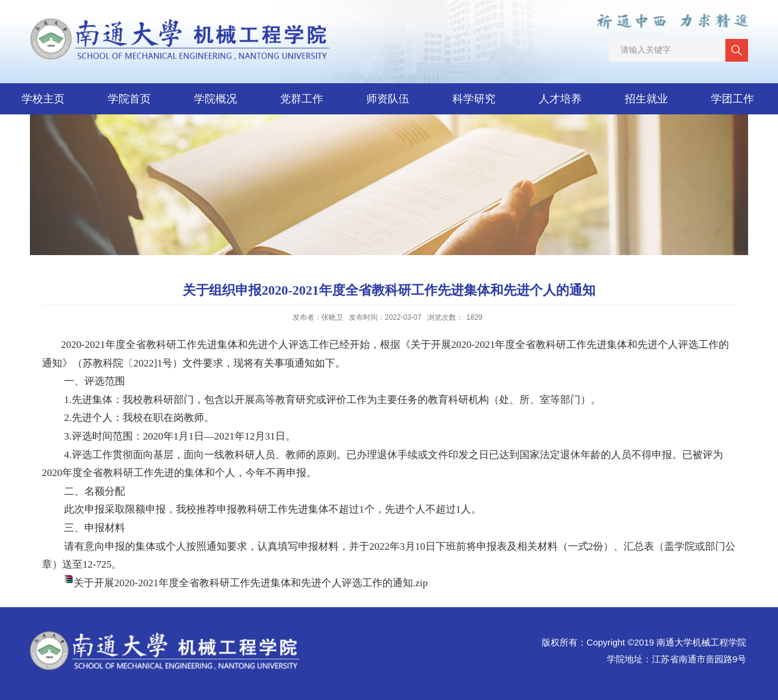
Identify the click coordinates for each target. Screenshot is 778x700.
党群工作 (302, 99)
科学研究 (474, 99)
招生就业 (646, 99)
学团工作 (733, 99)
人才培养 (560, 99)
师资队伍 (388, 99)
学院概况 (215, 99)
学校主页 (43, 99)
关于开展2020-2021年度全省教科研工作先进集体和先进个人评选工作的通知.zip (251, 583)
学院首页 (129, 99)
